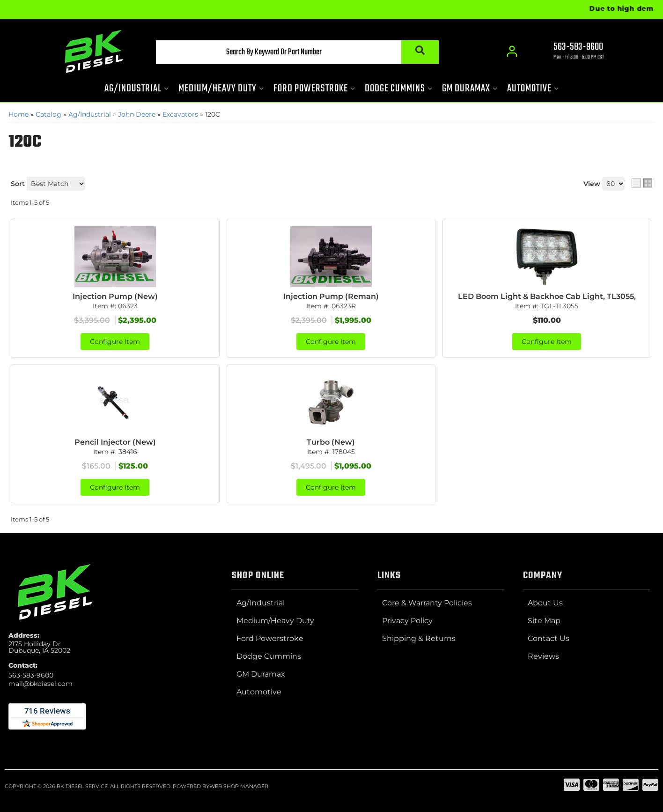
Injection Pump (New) (115, 296)
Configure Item (115, 342)
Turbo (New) (331, 442)
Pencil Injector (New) (115, 442)
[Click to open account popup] (512, 52)
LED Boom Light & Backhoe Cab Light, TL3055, (547, 296)
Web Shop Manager (239, 786)
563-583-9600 (31, 675)
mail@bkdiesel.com (41, 684)
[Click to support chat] (570, 52)
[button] (297, 52)
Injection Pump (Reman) (331, 296)
